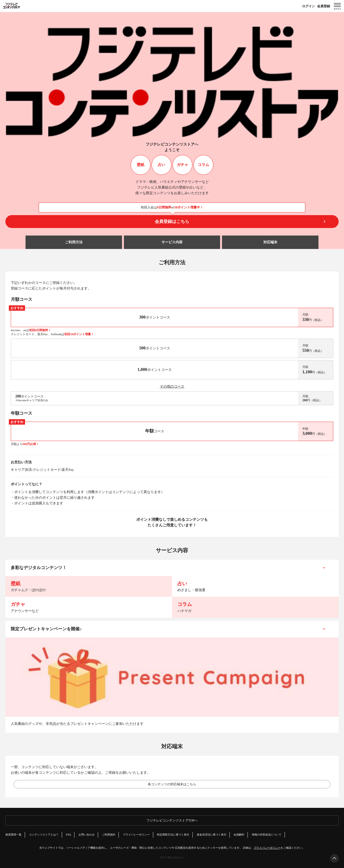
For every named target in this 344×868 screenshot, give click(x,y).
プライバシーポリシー (136, 835)
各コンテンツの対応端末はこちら (172, 784)
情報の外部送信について (267, 835)
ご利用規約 (109, 835)
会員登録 (324, 6)
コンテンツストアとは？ (44, 835)
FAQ (68, 835)
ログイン (309, 6)
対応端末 (270, 242)
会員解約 (239, 835)
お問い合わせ (87, 835)
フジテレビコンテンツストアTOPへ (172, 820)
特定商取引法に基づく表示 (173, 835)
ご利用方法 (74, 242)
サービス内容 (172, 242)
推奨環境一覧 (13, 835)
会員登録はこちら (172, 221)
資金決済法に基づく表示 (212, 835)
